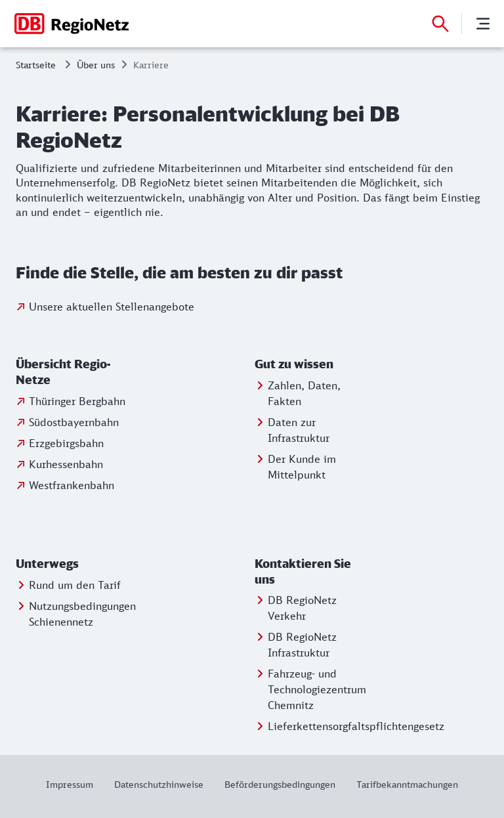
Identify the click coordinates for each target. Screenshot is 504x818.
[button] (74, 372)
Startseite (36, 65)
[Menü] (483, 24)
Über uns (96, 65)
